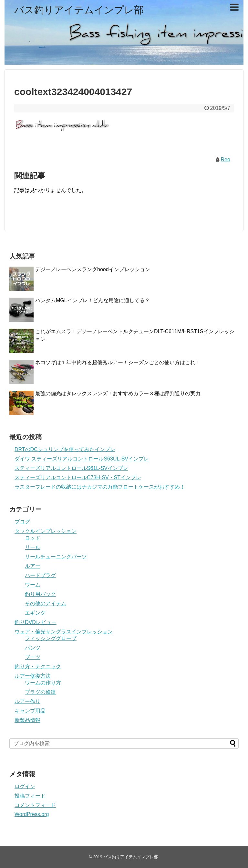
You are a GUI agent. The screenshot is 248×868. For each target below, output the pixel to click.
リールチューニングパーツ (56, 557)
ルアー (33, 566)
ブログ (22, 522)
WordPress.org (32, 814)
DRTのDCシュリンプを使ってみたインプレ (65, 449)
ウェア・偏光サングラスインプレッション (64, 632)
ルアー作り (27, 701)
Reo (225, 159)
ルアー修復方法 (33, 676)
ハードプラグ (40, 575)
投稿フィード (30, 796)
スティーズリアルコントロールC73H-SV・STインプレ (78, 477)
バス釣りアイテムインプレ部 (79, 10)
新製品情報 (27, 720)
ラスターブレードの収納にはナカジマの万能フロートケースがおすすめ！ (100, 487)
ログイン (25, 786)
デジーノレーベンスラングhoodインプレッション (93, 269)
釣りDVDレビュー (36, 622)
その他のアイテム (46, 603)
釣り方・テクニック (38, 667)
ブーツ (33, 657)
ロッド (33, 538)
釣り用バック (40, 594)
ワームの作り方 (43, 683)
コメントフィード (35, 805)
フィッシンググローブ (51, 638)
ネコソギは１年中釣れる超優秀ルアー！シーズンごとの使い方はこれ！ (118, 362)
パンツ (33, 648)
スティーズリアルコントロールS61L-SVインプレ (71, 468)
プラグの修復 (40, 692)
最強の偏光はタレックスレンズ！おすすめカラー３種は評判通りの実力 (118, 393)
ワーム (33, 585)
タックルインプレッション (46, 531)
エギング (35, 613)
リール (33, 547)
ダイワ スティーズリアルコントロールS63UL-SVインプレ (82, 459)
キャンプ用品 (30, 711)
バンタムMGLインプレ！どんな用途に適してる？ (93, 300)
